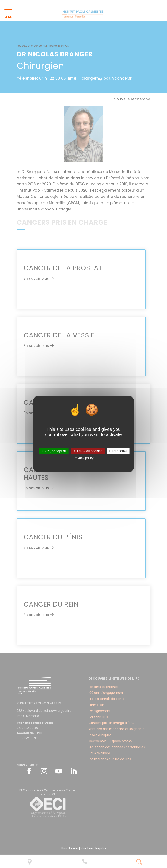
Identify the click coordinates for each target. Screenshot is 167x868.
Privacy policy (83, 458)
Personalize (118, 451)
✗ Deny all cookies (88, 451)
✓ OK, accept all (54, 451)
